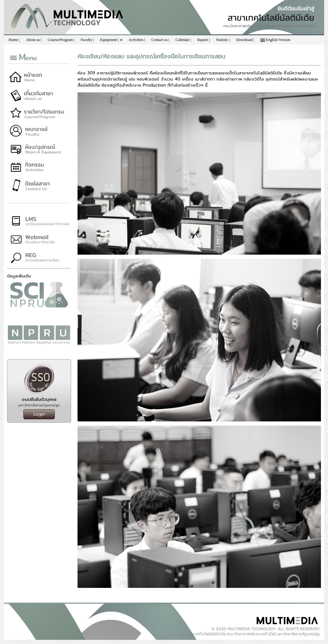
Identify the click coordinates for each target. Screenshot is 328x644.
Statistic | (223, 40)
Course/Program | (61, 40)
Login (39, 414)
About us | (34, 40)
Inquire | (204, 40)
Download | (245, 40)
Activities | (137, 40)
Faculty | (87, 40)
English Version (275, 40)
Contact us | (160, 40)
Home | (14, 40)
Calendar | (183, 40)
